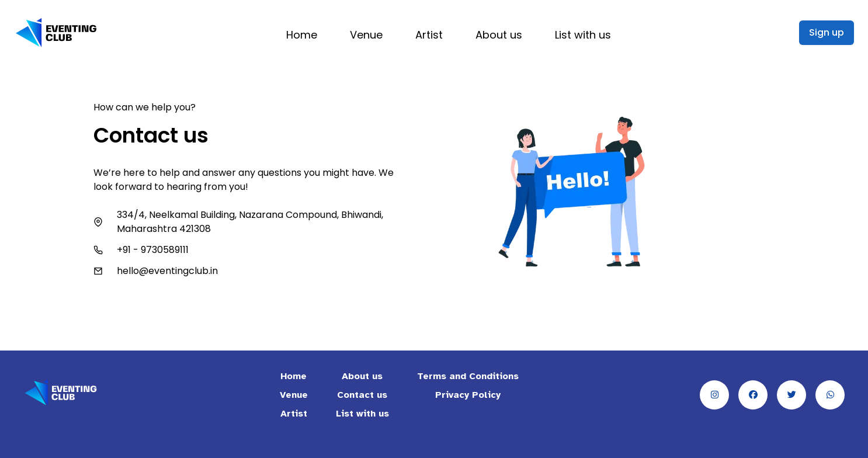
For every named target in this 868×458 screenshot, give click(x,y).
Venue (366, 35)
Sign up (827, 32)
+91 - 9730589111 (153, 250)
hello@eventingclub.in (167, 271)
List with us (583, 35)
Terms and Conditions (468, 376)
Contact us (362, 395)
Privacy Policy (468, 395)
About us (499, 35)
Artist (429, 35)
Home (302, 35)
